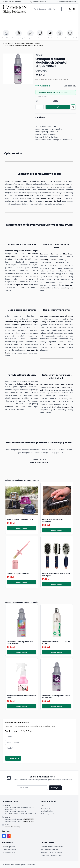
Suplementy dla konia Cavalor (52, 852)
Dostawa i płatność (9, 847)
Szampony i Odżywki (33, 43)
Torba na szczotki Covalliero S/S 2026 (20, 520)
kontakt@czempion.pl (39, 462)
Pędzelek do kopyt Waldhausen (18, 574)
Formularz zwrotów (9, 852)
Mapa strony (45, 808)
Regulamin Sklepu (47, 811)
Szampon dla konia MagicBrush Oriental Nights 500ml (24, 45)
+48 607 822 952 (39, 459)
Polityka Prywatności (48, 814)
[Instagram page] (9, 836)
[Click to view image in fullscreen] (18, 69)
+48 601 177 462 (28, 821)
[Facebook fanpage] (4, 836)
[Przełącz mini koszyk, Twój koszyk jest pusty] (74, 9)
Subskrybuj (55, 788)
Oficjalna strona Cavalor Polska (52, 847)
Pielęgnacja (19, 43)
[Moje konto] (70, 9)
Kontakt (44, 805)
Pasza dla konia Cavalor (49, 849)
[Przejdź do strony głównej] (15, 9)
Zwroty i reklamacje (9, 849)
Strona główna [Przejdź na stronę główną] (8, 43)
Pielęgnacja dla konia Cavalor (51, 855)
